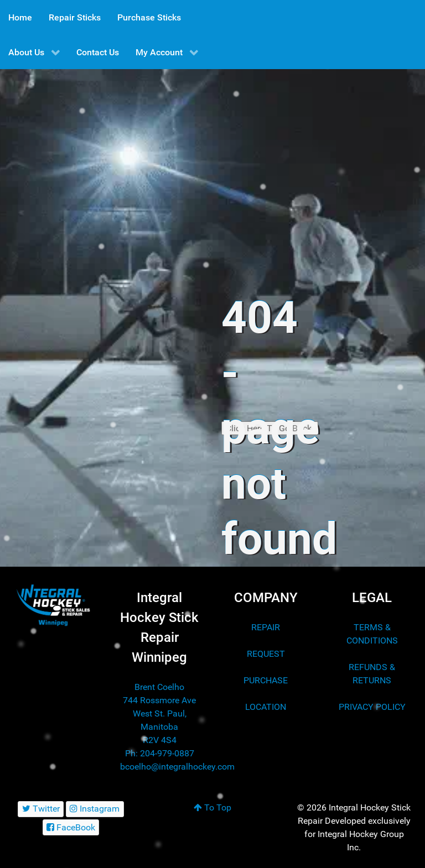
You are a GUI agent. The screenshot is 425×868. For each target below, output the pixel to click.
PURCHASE (266, 680)
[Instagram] (95, 809)
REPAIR (266, 627)
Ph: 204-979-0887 (160, 753)
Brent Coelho (159, 687)
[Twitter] (41, 809)
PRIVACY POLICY (372, 707)
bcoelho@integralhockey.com (177, 767)
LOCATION (266, 707)
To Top (212, 807)
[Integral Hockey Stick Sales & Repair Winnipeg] (53, 605)
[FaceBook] (71, 827)
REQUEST (266, 654)
